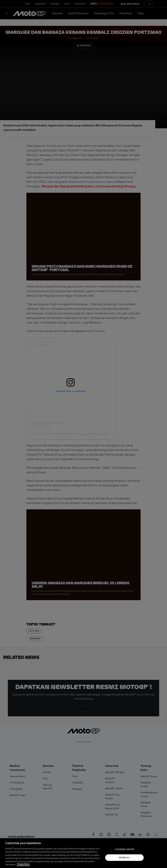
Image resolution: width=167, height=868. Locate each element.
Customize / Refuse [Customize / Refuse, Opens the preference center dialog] (124, 849)
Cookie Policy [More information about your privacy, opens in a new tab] (23, 865)
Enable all (125, 858)
